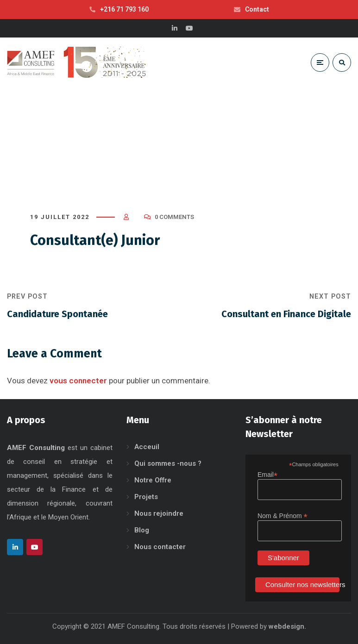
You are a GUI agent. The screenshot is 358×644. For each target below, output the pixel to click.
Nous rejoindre (159, 513)
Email (267, 475)
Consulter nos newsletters (302, 585)
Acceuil (147, 447)
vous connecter (78, 381)
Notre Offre (153, 480)
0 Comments (174, 217)
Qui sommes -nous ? (168, 463)
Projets (146, 497)
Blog (142, 530)
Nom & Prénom (283, 516)
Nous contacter (160, 547)
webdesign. (287, 626)
